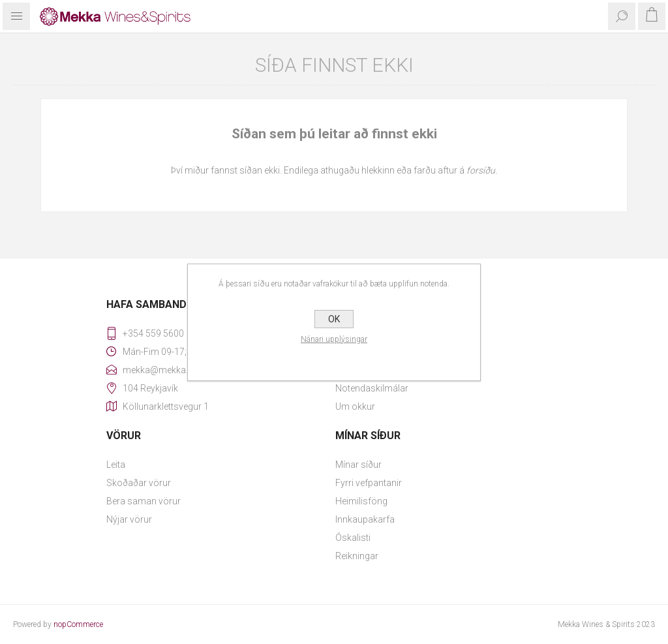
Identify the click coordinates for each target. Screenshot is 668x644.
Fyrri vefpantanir (369, 483)
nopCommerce (78, 624)
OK (334, 319)
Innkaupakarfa (365, 519)
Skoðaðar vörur (139, 483)
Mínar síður (358, 465)
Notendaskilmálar (372, 388)
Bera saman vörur (144, 501)
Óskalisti (353, 538)
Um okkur (355, 406)
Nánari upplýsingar (334, 339)
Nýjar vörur (129, 519)
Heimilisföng (361, 501)
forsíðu (481, 170)
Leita (116, 465)
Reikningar (357, 556)
